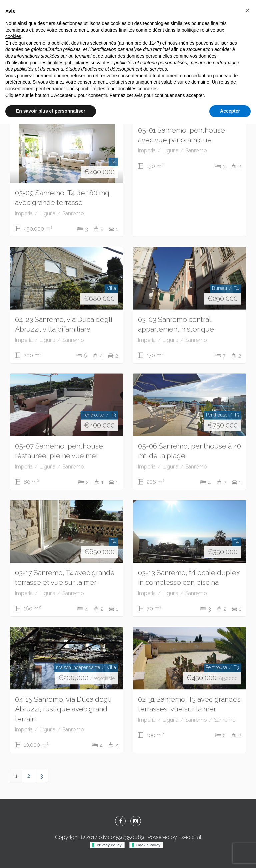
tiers (84, 43)
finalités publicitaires (68, 63)
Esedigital (190, 837)
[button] (247, 11)
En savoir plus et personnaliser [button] (51, 111)
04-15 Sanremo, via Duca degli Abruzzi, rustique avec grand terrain (63, 709)
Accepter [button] (230, 111)
